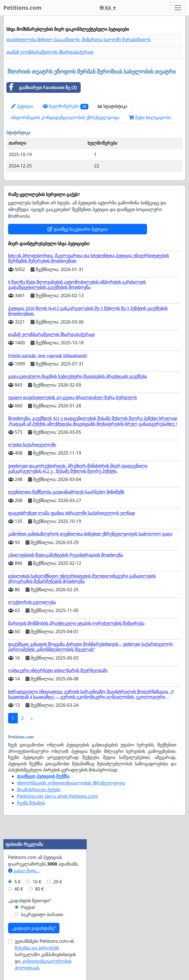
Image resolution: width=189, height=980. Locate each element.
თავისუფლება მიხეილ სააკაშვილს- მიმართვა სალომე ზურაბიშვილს (79, 40)
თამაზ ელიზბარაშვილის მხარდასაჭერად (50, 52)
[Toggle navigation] (178, 8)
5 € (18, 882)
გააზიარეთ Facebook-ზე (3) (42, 87)
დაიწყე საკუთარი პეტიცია (78, 229)
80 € (39, 889)
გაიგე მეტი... (24, 871)
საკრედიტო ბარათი (42, 914)
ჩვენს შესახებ (31, 803)
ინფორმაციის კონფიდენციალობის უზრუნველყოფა (65, 117)
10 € (37, 882)
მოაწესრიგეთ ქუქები (39, 789)
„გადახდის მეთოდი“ (30, 901)
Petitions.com (22, 8)
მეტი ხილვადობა (150, 117)
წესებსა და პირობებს (37, 948)
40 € (19, 889)
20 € (58, 882)
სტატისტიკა (113, 106)
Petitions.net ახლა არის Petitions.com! (58, 796)
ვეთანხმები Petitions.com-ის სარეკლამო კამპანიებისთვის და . (45, 954)
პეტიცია (22, 106)
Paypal (28, 907)
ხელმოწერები (65, 106)
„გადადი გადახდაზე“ (34, 928)
